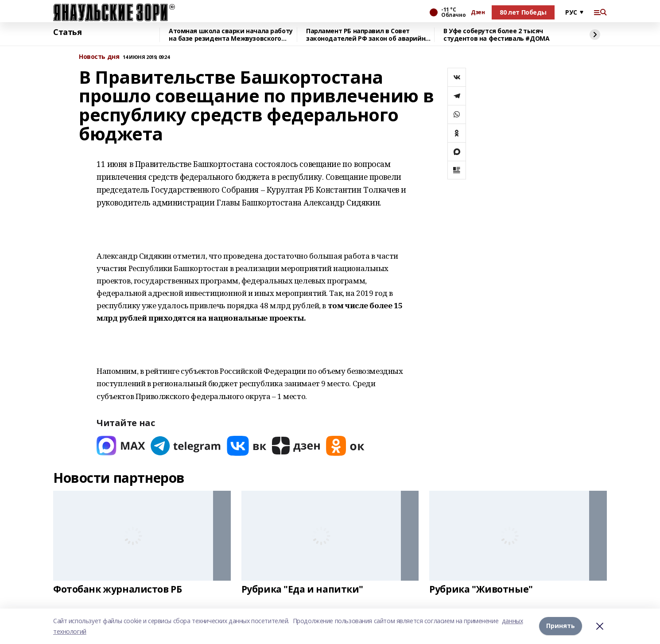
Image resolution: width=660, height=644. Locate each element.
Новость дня (99, 57)
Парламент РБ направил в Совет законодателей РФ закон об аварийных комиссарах (370, 35)
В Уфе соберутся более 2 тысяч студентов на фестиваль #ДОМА (496, 35)
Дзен (478, 12)
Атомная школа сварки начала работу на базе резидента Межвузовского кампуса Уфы (231, 35)
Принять (561, 626)
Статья (67, 32)
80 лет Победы (523, 12)
